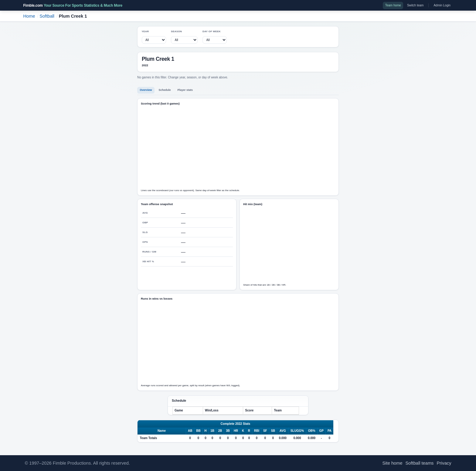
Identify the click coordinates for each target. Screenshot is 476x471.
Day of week (212, 31)
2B (220, 431)
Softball (47, 16)
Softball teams (420, 463)
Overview (146, 90)
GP (321, 431)
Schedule (165, 90)
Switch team (415, 5)
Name (162, 431)
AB (190, 431)
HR (236, 431)
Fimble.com (73, 5)
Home (29, 16)
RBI (257, 431)
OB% (312, 431)
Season (176, 31)
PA (330, 431)
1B (212, 431)
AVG (283, 431)
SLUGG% (297, 431)
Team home (393, 5)
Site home (393, 463)
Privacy (444, 463)
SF (265, 431)
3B (228, 431)
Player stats (185, 90)
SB (273, 431)
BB (198, 431)
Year (145, 31)
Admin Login (442, 5)
